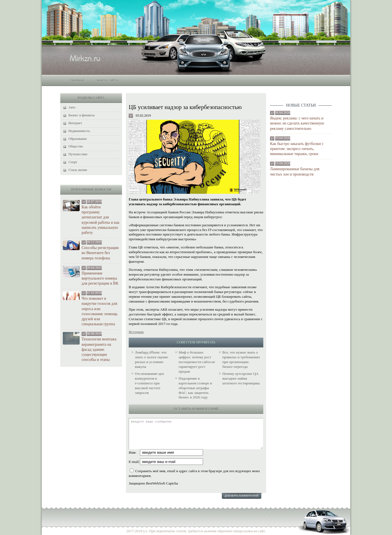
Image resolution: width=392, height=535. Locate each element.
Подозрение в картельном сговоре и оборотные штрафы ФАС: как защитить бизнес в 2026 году (195, 388)
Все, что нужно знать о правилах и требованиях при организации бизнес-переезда (241, 359)
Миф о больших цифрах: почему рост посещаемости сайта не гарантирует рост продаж (197, 362)
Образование (78, 139)
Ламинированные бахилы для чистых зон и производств (295, 171)
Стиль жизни (78, 170)
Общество (76, 146)
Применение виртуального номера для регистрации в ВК (100, 278)
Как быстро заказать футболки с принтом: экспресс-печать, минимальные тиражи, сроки (297, 149)
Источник (136, 332)
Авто (72, 107)
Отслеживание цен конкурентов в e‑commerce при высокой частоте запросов (149, 383)
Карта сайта (108, 80)
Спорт (73, 162)
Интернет (75, 123)
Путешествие (78, 154)
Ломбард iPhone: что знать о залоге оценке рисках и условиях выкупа (151, 359)
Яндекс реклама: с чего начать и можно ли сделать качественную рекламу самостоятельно (297, 123)
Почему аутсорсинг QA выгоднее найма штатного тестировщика (241, 378)
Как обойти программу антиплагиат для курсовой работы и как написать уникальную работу (101, 220)
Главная (77, 80)
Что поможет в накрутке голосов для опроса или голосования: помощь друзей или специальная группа (100, 311)
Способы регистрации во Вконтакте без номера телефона (100, 253)
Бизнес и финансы (82, 115)
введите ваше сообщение (196, 434)
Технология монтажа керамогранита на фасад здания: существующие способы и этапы (99, 349)
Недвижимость (79, 131)
